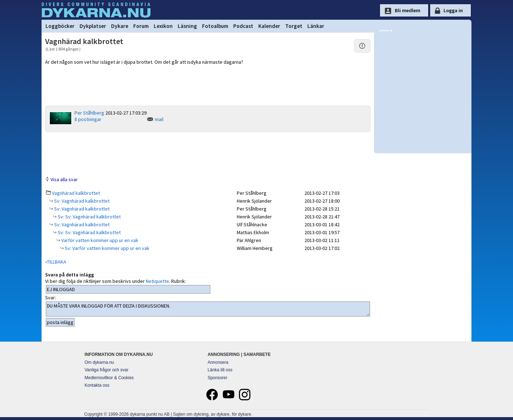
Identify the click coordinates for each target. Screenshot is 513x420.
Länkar (316, 26)
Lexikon (163, 26)
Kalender (269, 26)
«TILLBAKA (56, 262)
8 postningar (88, 119)
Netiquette (157, 281)
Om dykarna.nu (99, 362)
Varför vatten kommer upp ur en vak (99, 240)
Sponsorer (217, 378)
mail (159, 119)
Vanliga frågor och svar (107, 370)
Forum (141, 26)
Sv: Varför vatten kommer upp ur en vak (107, 248)
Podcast (243, 26)
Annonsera (218, 362)
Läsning (187, 26)
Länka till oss (220, 370)
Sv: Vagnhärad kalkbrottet (81, 201)
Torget (294, 26)
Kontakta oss (97, 385)
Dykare (120, 26)
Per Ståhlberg (89, 113)
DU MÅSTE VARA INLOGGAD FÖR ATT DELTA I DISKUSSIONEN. (208, 309)
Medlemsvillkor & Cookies (109, 378)
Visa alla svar (64, 179)
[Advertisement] (208, 154)
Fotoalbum (215, 26)
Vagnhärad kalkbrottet (76, 193)
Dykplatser (93, 26)
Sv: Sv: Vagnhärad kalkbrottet (89, 217)
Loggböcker (60, 26)
